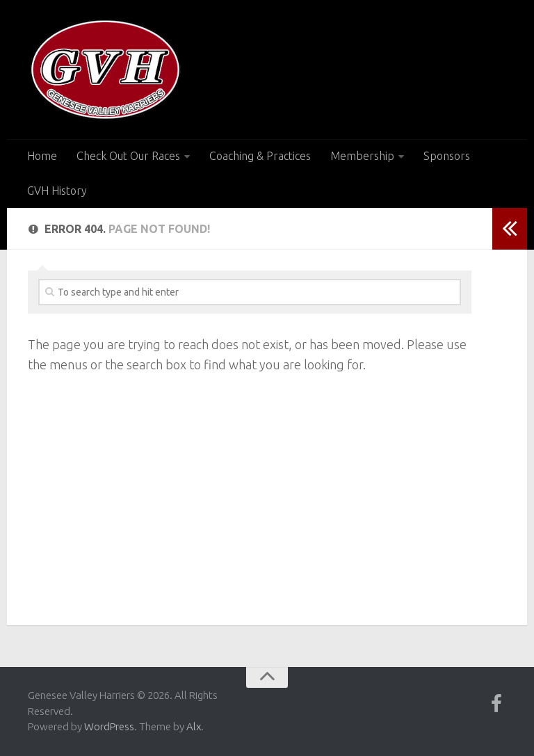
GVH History (57, 191)
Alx (194, 726)
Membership (362, 156)
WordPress (109, 726)
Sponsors (447, 156)
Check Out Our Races (128, 156)
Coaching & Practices (260, 156)
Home (42, 156)
